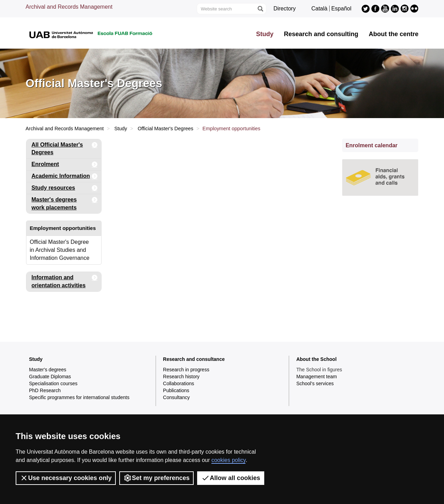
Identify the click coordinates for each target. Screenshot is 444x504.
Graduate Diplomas (50, 377)
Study (265, 34)
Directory (284, 9)
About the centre (393, 34)
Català (319, 9)
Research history (181, 377)
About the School (316, 359)
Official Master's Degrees (166, 129)
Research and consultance (194, 359)
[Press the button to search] (260, 9)
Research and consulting (321, 34)
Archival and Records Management (69, 7)
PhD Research (45, 390)
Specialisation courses (53, 383)
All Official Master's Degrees (65, 147)
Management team (317, 377)
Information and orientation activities (65, 280)
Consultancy (176, 397)
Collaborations (179, 383)
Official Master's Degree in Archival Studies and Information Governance (60, 250)
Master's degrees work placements (65, 202)
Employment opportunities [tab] (63, 228)
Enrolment (65, 164)
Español (341, 9)
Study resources (65, 188)
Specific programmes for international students (79, 397)
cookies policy (228, 460)
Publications (176, 390)
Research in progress (186, 370)
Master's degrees (48, 370)
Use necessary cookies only (66, 478)
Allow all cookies (231, 478)
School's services (315, 383)
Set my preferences (156, 478)
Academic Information (65, 176)
